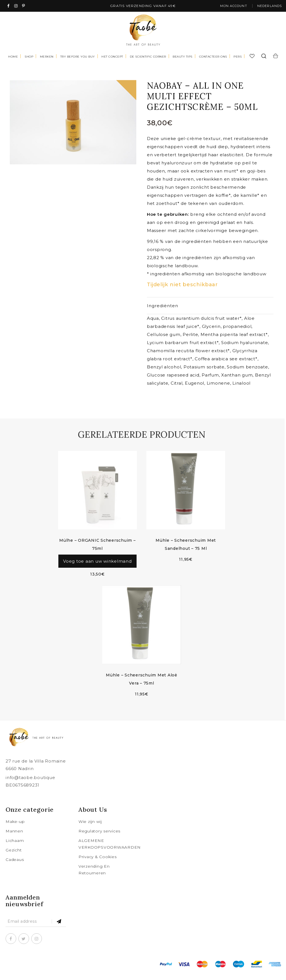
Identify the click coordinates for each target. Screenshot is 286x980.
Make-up (15, 829)
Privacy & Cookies (98, 864)
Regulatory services (99, 839)
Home (13, 57)
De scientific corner (148, 57)
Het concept (112, 57)
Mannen (14, 839)
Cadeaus (15, 867)
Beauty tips (183, 57)
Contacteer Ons (213, 57)
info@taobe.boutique (30, 785)
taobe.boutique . (60, 972)
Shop (29, 57)
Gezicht (14, 858)
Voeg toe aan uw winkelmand (97, 565)
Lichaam (15, 848)
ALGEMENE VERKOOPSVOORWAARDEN (107, 851)
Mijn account (228, 6)
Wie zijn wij (90, 829)
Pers (238, 57)
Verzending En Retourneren (94, 877)
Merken (47, 57)
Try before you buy (78, 57)
